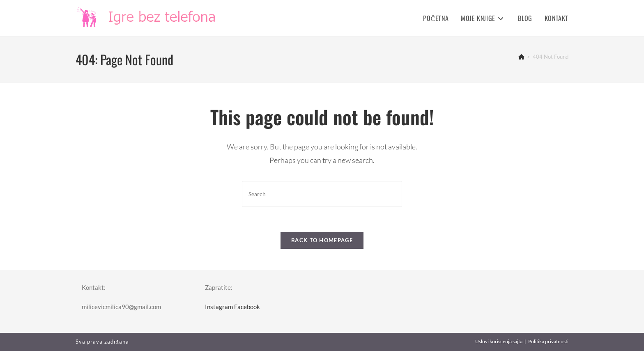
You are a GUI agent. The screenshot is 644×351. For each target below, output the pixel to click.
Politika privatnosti (548, 341)
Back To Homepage (322, 240)
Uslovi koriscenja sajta (499, 341)
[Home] (521, 57)
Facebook (247, 307)
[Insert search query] (322, 194)
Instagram (219, 307)
